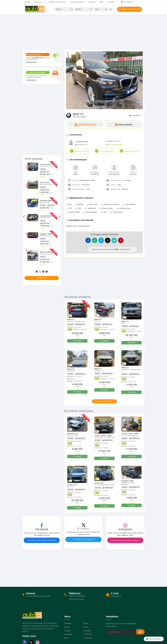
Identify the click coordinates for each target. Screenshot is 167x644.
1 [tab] (37, 272)
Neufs (86, 623)
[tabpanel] (42, 211)
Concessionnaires (77, 2)
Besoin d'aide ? (154, 639)
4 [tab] (47, 272)
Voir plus (42, 278)
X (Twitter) (88, 634)
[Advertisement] (83, 32)
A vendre (68, 623)
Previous (25, 217)
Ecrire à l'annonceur (104, 151)
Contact (67, 631)
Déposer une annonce (57, 2)
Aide (101, 2)
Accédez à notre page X (84, 539)
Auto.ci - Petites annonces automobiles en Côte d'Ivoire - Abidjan (35, 9)
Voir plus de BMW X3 (104, 401)
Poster (86, 627)
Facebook (68, 634)
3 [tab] (43, 272)
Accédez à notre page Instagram (125, 540)
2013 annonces (114, 145)
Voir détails (77, 341)
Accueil (27, 2)
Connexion (88, 638)
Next (59, 217)
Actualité (92, 2)
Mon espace (127, 2)
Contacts (111, 2)
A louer (67, 627)
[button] (72, 80)
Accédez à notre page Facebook (42, 540)
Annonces (38, 2)
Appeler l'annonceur (80, 151)
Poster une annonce (129, 9)
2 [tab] (40, 272)
